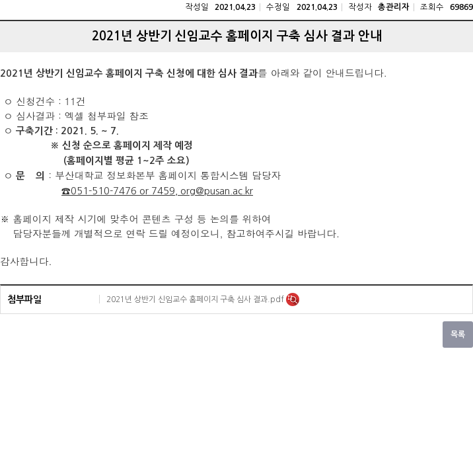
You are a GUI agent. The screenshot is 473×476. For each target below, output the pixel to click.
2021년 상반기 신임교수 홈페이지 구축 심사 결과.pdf (196, 299)
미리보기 (293, 299)
